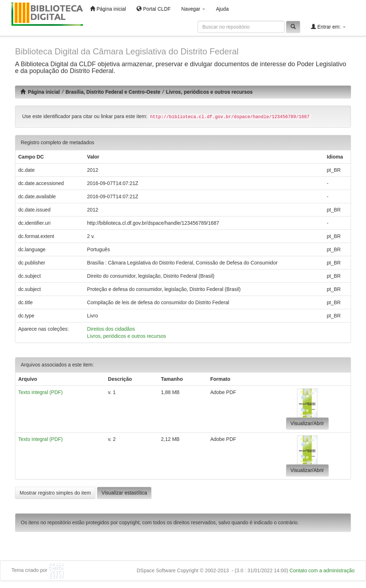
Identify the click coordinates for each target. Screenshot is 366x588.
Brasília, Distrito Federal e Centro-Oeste (113, 92)
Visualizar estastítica (124, 493)
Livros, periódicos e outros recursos (209, 92)
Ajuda (222, 9)
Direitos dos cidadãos (111, 329)
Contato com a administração (322, 570)
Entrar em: (328, 27)
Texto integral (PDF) (40, 392)
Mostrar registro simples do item (55, 493)
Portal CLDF (154, 9)
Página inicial (108, 9)
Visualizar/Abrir (307, 423)
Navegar (193, 9)
